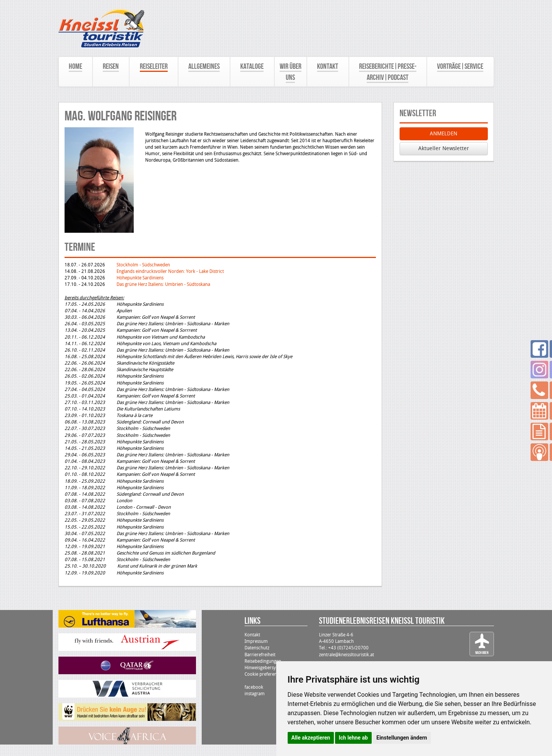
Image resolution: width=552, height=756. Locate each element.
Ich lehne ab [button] (353, 738)
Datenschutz (257, 648)
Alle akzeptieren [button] (311, 738)
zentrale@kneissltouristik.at (346, 655)
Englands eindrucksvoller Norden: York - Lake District (170, 271)
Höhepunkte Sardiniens (140, 278)
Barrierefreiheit (260, 655)
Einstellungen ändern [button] (402, 738)
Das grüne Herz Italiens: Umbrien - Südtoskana (163, 284)
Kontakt (252, 635)
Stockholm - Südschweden (143, 265)
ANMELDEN (444, 134)
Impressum (256, 641)
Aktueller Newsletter (444, 148)
